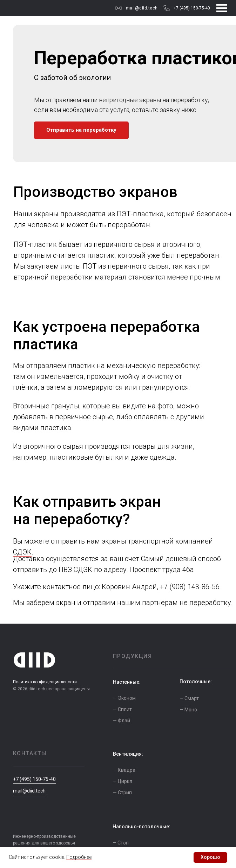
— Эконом (124, 698)
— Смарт (189, 698)
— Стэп (121, 843)
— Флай (122, 721)
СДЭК (22, 552)
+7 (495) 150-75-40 (192, 8)
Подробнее (79, 857)
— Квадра (124, 770)
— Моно (188, 710)
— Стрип (122, 793)
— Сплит (122, 709)
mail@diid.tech (142, 8)
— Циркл (123, 781)
